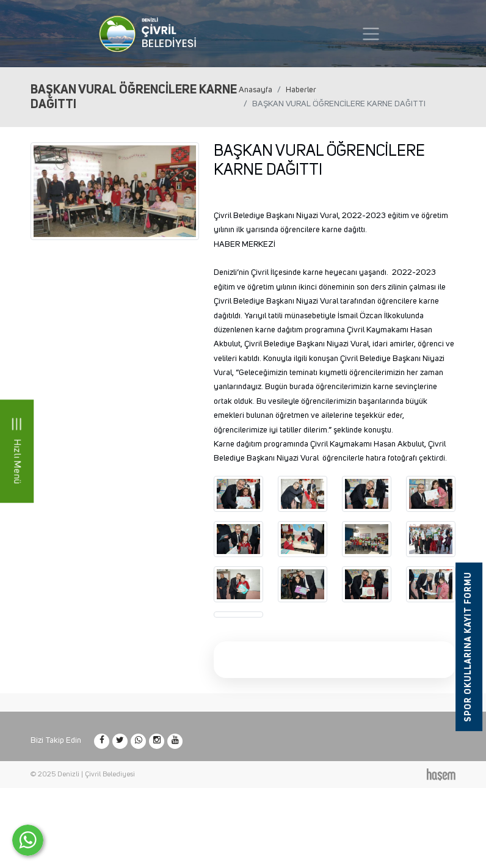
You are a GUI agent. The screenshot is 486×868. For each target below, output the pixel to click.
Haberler (301, 90)
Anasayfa (256, 90)
